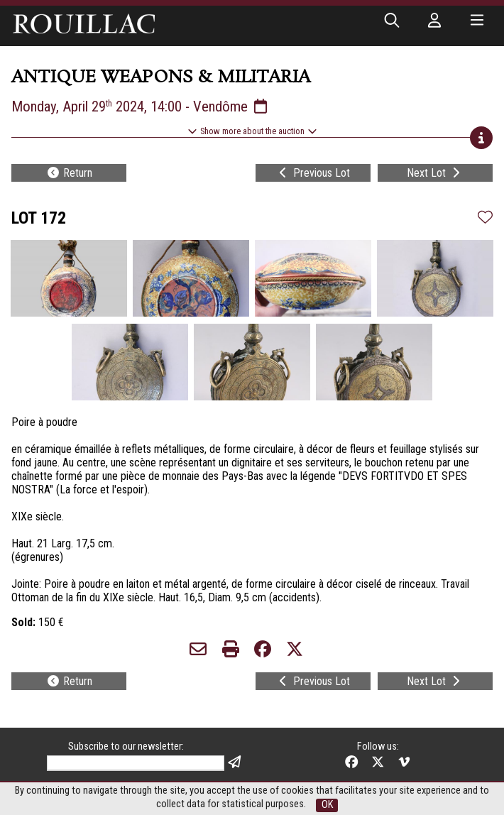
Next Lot (435, 173)
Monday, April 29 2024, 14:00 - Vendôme (141, 106)
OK (327, 805)
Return (69, 173)
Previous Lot (313, 173)
